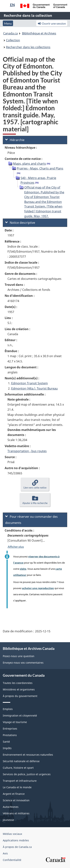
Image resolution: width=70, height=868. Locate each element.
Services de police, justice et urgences (27, 774)
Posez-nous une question (19, 656)
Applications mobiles (16, 840)
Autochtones (11, 807)
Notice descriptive (20, 223)
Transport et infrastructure (20, 781)
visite (23, 569)
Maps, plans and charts (29, 164)
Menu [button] (8, 23)
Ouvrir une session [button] (52, 23)
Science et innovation (16, 800)
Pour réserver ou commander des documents (31, 520)
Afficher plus (16, 547)
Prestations (10, 735)
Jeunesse (8, 820)
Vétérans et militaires (16, 813)
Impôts (7, 748)
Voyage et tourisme (15, 722)
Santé (6, 742)
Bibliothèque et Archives (39, 33)
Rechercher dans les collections (28, 47)
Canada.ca (10, 33)
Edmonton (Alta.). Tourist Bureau (34, 388)
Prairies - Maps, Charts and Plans (40, 168)
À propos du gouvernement (20, 696)
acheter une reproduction (38, 588)
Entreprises (10, 729)
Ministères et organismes (19, 689)
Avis (5, 853)
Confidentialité (12, 860)
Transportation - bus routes (27, 451)
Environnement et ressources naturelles (28, 755)
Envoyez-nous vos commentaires (23, 663)
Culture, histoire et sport (18, 768)
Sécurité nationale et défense (21, 761)
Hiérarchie (15, 140)
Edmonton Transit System (29, 383)
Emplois (8, 709)
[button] (35, 484)
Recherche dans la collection (28, 15)
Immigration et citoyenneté (20, 716)
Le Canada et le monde (17, 787)
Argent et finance (14, 794)
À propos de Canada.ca (17, 847)
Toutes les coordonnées (18, 683)
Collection (13, 40)
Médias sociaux (12, 834)
